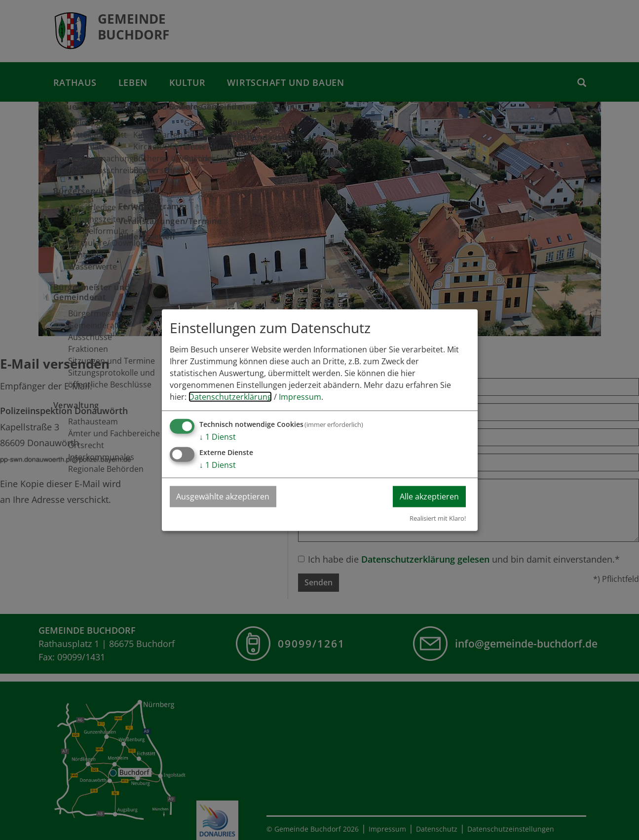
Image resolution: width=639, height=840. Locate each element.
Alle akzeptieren (429, 496)
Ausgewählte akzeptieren (224, 496)
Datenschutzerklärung (230, 397)
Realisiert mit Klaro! (438, 518)
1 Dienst (218, 437)
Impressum (300, 397)
